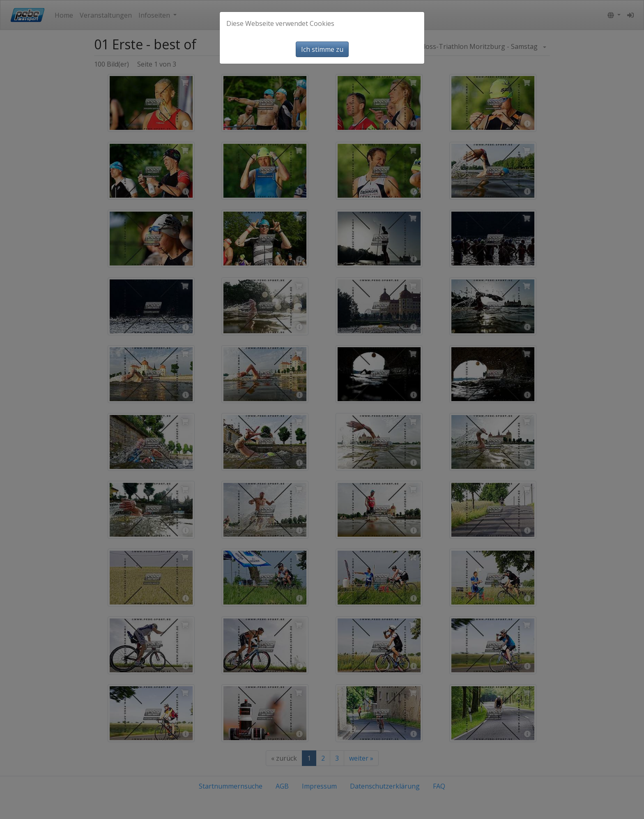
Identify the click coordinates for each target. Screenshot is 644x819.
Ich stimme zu (322, 49)
